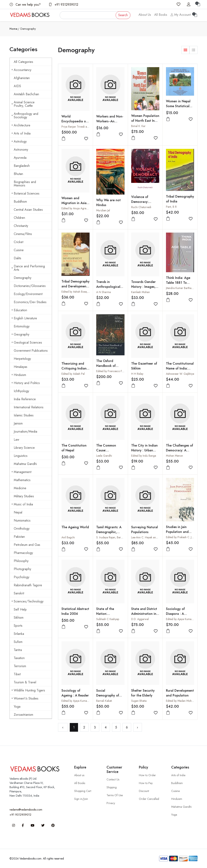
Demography (23, 278)
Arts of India (21, 133)
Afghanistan (22, 78)
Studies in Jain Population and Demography (177, 532)
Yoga (17, 707)
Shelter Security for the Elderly (143, 693)
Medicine (20, 488)
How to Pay (146, 783)
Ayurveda (20, 158)
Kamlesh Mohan (140, 292)
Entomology (22, 326)
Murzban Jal (103, 210)
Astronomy (21, 150)
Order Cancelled (149, 799)
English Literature (24, 318)
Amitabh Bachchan (26, 94)
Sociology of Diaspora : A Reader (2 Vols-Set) (177, 616)
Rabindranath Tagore (28, 585)
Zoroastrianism (23, 715)
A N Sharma (103, 292)
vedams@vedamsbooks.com (26, 810)
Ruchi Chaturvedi (141, 207)
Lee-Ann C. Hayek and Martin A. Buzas (154, 537)
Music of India (22, 504)
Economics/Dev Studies (30, 302)
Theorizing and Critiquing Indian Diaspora (74, 368)
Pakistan (19, 537)
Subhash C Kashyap (108, 619)
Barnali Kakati (104, 701)
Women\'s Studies (25, 698)
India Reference (25, 399)
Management (21, 472)
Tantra (18, 650)
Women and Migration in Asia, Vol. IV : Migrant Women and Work (75, 205)
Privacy (111, 803)
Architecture (21, 125)
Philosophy (21, 561)
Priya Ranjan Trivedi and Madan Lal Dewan (87, 127)
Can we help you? (25, 5)
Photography (22, 569)
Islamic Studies (24, 415)
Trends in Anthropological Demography (108, 287)
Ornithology (22, 529)
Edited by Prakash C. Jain (180, 537)
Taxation (19, 658)
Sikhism (19, 618)
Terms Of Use (115, 795)
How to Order (147, 775)
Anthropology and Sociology (25, 115)
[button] (185, 50)
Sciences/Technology (27, 601)
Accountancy (21, 70)
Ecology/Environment (28, 294)
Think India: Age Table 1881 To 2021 (178, 283)
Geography (20, 334)
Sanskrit (19, 593)
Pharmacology (23, 553)
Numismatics (22, 520)
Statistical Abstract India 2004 (75, 611)
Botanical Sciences (25, 193)
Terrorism (20, 666)
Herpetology (22, 359)
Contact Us (113, 779)
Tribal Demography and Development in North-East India (76, 286)
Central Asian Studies (28, 210)
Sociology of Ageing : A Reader (75, 693)
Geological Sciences (27, 342)
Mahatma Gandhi (25, 464)
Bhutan (18, 174)
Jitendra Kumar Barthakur (181, 288)
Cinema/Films (23, 234)
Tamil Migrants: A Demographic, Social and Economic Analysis (110, 534)
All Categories (23, 62)
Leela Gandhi (104, 456)
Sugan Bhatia (139, 701)
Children (19, 218)
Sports (18, 626)
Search (123, 15)
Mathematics (22, 480)
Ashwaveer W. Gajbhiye (180, 374)
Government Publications (31, 351)
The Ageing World (75, 527)
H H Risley (137, 374)
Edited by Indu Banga (144, 456)
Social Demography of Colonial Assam (108, 695)
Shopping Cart (83, 791)
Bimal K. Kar (138, 126)
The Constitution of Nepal (74, 448)
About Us (145, 15)
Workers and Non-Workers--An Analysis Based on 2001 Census (110, 124)
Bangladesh (22, 166)
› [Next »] (137, 727)
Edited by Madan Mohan (180, 701)
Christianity (21, 226)
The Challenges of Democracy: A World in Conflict (180, 450)
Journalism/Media (25, 431)
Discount (144, 791)
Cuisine (19, 250)
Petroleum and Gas (27, 545)
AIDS (17, 86)
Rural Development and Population (180, 693)
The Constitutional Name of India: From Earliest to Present (180, 371)
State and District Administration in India (144, 614)
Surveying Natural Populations (145, 530)
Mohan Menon (174, 456)
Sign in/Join (81, 799)
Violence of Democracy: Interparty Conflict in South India (145, 204)
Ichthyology (21, 391)
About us (79, 775)
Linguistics (21, 456)
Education (19, 310)
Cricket (18, 242)
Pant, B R (171, 207)
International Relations (29, 407)
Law (16, 440)
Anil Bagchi (68, 537)
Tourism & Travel (25, 682)
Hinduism (19, 375)
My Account (181, 15)
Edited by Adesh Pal (73, 374)
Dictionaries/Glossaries (30, 286)
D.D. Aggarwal (140, 619)
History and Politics (26, 383)
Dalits (17, 258)
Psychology (22, 577)
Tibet (17, 674)
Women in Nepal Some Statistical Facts (178, 106)
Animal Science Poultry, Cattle (23, 104)
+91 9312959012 (63, 5)
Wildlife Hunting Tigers (28, 690)
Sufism (18, 642)
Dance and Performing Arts (28, 268)
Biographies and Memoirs (25, 184)
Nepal (18, 512)
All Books (161, 15)
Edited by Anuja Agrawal (76, 208)
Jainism (18, 423)
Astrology (19, 141)
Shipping (112, 787)
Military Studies (24, 496)
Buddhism (20, 202)
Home (13, 29)
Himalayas (21, 367)
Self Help (20, 609)
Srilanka (19, 634)
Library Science (24, 448)
